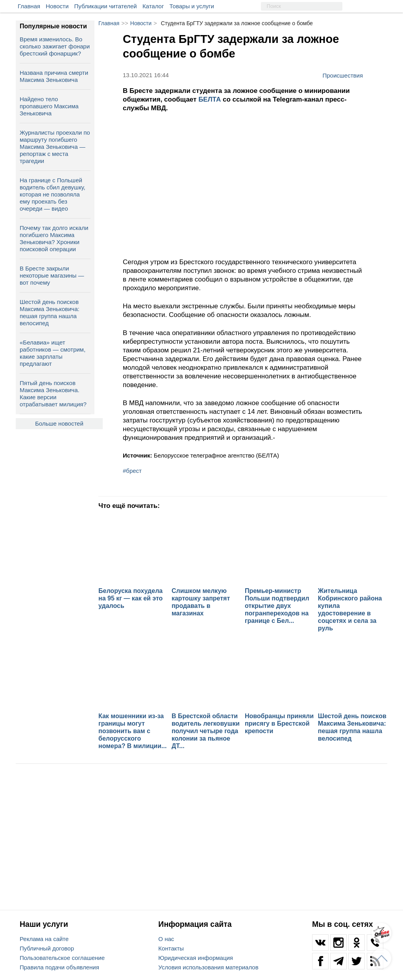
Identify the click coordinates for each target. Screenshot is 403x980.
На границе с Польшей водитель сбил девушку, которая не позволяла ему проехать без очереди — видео (53, 194)
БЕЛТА (211, 99)
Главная (29, 6)
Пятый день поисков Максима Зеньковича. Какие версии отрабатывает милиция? (53, 394)
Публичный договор (47, 948)
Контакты (171, 948)
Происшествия (343, 75)
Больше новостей (59, 423)
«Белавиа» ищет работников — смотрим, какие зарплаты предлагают (53, 353)
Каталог (153, 6)
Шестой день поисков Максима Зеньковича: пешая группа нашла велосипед (50, 312)
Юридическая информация (196, 958)
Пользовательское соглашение (62, 958)
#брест (132, 471)
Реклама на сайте (44, 939)
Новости (57, 6)
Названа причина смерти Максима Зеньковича (54, 76)
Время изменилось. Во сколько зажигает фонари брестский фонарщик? (55, 46)
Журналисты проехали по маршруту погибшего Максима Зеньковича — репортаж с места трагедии (55, 147)
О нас (166, 939)
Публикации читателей (106, 6)
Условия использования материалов (208, 967)
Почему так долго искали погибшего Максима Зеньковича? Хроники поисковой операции (54, 238)
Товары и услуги (192, 6)
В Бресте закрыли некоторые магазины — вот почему (52, 275)
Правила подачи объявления (59, 967)
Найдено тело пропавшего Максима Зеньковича (49, 106)
